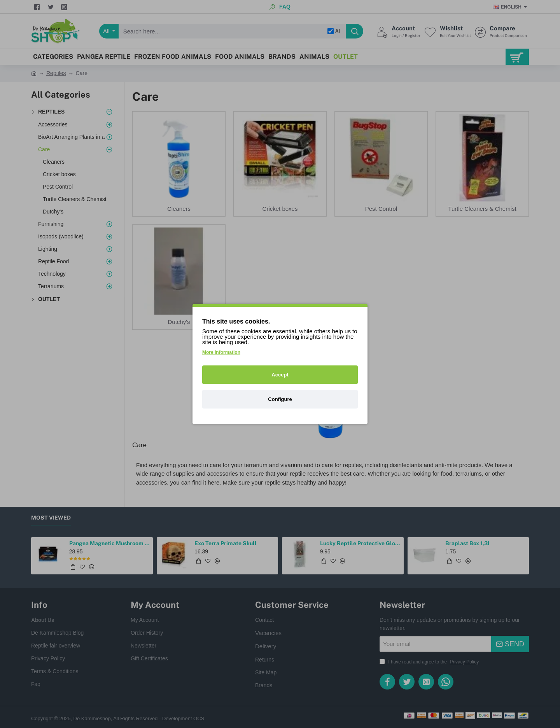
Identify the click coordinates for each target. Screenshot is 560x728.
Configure (280, 399)
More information (221, 352)
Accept (280, 375)
